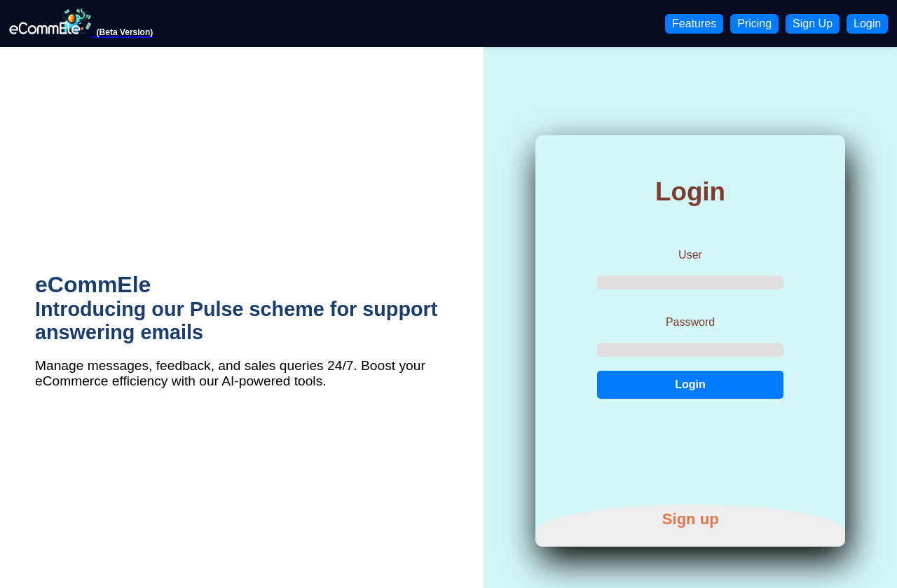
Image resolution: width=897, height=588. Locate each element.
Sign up (691, 520)
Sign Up (813, 23)
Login (867, 23)
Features (694, 23)
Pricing (754, 23)
